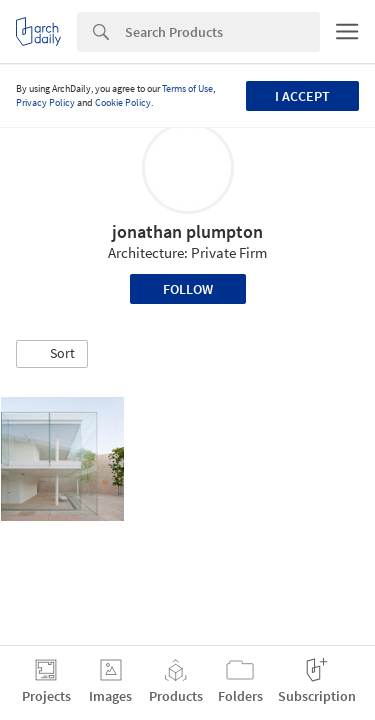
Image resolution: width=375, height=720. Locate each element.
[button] (52, 354)
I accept (302, 96)
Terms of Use (187, 88)
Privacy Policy (45, 102)
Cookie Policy (123, 102)
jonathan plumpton (187, 231)
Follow (188, 289)
